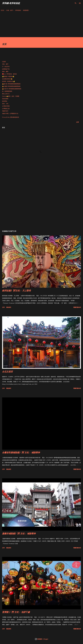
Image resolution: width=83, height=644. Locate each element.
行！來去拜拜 (6, 67)
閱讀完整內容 (77, 307)
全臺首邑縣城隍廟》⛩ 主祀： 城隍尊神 (21, 452)
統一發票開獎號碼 (7, 91)
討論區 (4, 62)
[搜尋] (76, 3)
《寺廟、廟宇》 (10, 10)
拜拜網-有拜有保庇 (11, 3)
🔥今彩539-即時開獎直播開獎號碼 (12, 89)
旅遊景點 (5, 101)
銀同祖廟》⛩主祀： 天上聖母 (16, 290)
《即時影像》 (18, 10)
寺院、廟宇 (5, 64)
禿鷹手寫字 (5, 111)
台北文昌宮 (7, 372)
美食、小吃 (5, 104)
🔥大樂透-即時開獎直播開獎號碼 (11, 86)
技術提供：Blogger (42, 639)
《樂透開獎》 (26, 10)
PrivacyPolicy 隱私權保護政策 (11, 117)
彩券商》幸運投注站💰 (8, 81)
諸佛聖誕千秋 (6, 69)
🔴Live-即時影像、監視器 (9, 74)
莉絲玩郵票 (5, 99)
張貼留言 (9, 307)
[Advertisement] (41, 25)
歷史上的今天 (6, 94)
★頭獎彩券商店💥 (7, 79)
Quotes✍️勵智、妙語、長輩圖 (11, 96)
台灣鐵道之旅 (6, 109)
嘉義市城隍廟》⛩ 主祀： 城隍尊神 (19, 533)
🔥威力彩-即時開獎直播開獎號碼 (11, 84)
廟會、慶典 (5, 71)
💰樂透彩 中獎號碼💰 (8, 76)
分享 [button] (78, 122)
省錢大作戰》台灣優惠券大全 (10, 113)
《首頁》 (2, 10)
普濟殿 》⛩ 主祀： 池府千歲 (16, 612)
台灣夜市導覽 (6, 106)
